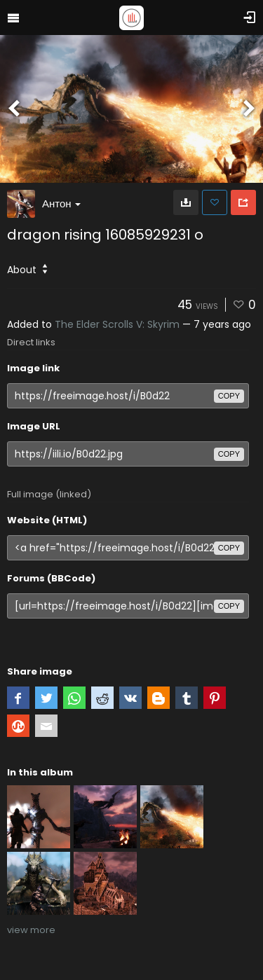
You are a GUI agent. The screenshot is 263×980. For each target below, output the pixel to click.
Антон (61, 203)
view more (31, 930)
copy (229, 396)
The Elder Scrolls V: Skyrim (117, 324)
